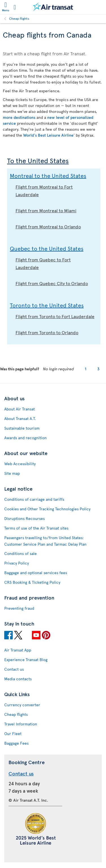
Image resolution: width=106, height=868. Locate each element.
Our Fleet (13, 733)
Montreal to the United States (48, 176)
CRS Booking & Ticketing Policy (32, 582)
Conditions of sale (20, 553)
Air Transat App (18, 650)
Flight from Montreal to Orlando (48, 226)
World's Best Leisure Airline (48, 135)
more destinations (19, 117)
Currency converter (22, 705)
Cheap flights (19, 18)
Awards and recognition (25, 438)
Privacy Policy (17, 563)
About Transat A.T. (20, 418)
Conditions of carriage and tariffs (34, 499)
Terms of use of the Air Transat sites (36, 528)
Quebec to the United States (47, 248)
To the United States (38, 160)
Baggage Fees (16, 743)
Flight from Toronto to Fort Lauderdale (55, 316)
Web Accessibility (20, 464)
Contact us (14, 669)
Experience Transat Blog (26, 660)
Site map (12, 473)
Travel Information (21, 724)
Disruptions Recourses (24, 518)
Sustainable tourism (22, 428)
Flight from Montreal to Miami (46, 210)
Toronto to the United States (47, 305)
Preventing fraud (19, 608)
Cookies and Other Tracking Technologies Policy (47, 509)
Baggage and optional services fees (36, 573)
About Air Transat (20, 409)
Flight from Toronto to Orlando (47, 332)
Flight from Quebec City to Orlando (52, 283)
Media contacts (18, 679)
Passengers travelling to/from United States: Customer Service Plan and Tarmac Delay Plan (45, 541)
